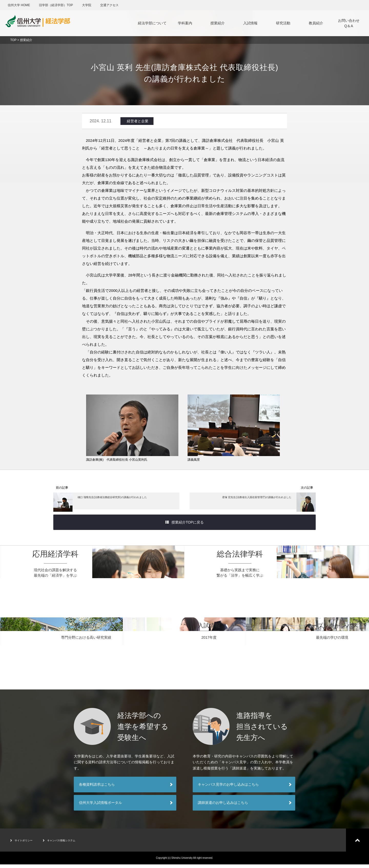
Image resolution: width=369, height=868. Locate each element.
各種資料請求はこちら (97, 788)
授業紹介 (218, 23)
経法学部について (152, 23)
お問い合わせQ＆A (349, 23)
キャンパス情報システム (72, 844)
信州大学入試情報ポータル (100, 806)
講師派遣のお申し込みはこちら (223, 806)
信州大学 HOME (19, 5)
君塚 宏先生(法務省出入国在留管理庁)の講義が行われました (257, 503)
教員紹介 (316, 23)
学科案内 (185, 23)
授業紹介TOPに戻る (185, 526)
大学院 (87, 5)
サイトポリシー (25, 844)
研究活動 (283, 23)
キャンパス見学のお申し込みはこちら (228, 788)
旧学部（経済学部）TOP (56, 5)
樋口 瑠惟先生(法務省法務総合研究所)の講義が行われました (112, 503)
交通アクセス (109, 5)
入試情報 (250, 23)
